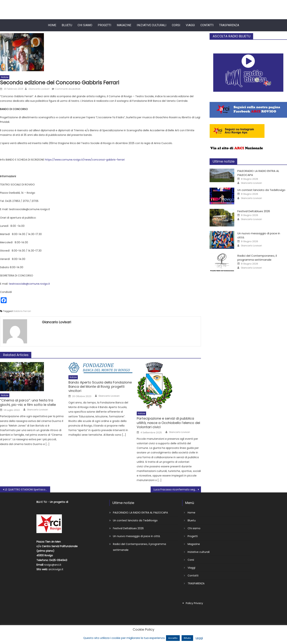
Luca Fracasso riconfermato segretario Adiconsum (177, 489)
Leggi (199, 638)
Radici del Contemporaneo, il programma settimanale (257, 258)
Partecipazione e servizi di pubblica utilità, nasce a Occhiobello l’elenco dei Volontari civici (168, 423)
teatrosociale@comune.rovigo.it (29, 284)
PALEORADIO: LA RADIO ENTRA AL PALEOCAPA (140, 513)
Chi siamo (85, 25)
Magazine (124, 25)
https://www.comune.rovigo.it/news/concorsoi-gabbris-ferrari (85, 160)
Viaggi (190, 25)
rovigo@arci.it (53, 565)
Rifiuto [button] (187, 638)
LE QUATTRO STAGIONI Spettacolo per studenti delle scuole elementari (27, 489)
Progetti (105, 25)
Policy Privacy (194, 603)
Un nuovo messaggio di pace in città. (137, 536)
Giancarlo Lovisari (39, 89)
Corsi (176, 25)
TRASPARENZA (229, 25)
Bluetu (67, 25)
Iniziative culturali (152, 25)
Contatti (207, 25)
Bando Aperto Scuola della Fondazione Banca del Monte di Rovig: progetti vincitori (100, 387)
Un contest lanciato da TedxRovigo (261, 190)
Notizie (5, 77)
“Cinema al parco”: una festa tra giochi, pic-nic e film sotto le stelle (28, 402)
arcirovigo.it (56, 569)
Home (52, 25)
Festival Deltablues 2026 (254, 211)
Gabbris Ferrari (22, 311)
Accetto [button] (173, 638)
